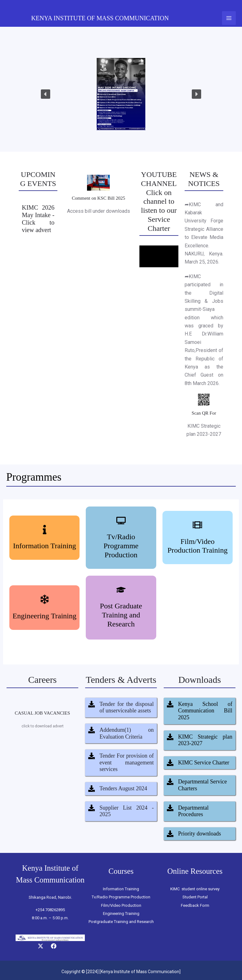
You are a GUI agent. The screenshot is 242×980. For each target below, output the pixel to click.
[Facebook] (54, 946)
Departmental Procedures (193, 811)
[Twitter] (41, 946)
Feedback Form (195, 905)
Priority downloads (200, 834)
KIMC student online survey (195, 889)
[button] (46, 94)
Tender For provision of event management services (127, 762)
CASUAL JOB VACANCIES (42, 713)
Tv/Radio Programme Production (121, 546)
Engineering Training (44, 616)
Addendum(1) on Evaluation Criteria (127, 733)
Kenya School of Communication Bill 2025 (205, 711)
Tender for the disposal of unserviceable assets (127, 707)
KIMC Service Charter (204, 763)
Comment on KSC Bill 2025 (98, 198)
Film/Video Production (121, 905)
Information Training (45, 546)
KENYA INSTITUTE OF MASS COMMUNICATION (100, 18)
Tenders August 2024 (123, 788)
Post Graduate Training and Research (121, 615)
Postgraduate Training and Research (121, 922)
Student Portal (195, 897)
